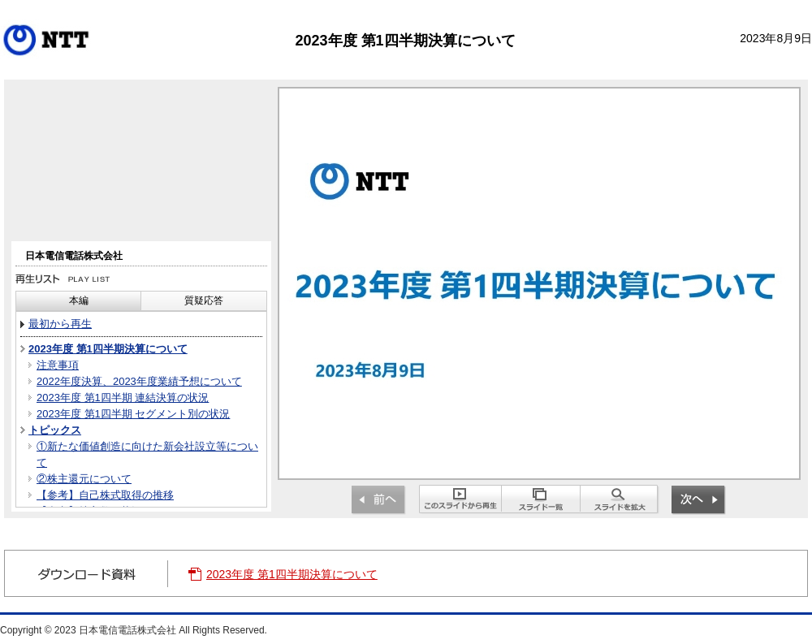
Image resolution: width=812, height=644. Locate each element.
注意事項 (58, 365)
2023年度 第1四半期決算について (108, 349)
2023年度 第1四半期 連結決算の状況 (123, 398)
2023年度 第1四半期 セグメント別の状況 (133, 414)
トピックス (55, 430)
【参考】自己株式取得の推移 (105, 495)
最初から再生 (60, 324)
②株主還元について (84, 479)
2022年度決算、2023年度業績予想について (139, 381)
